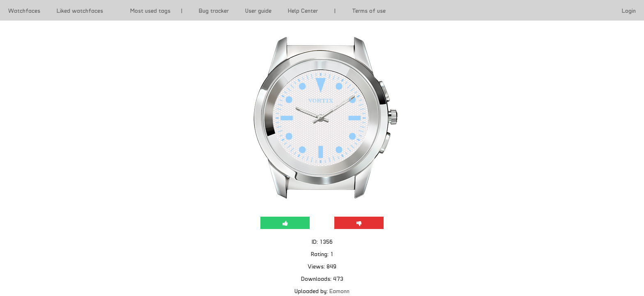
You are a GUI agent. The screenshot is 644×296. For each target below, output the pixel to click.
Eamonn (339, 291)
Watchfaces (24, 10)
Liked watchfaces (80, 10)
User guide (258, 10)
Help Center (303, 10)
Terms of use (369, 10)
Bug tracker (214, 10)
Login (629, 10)
